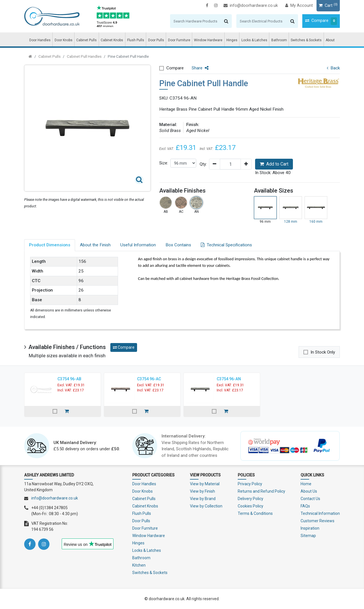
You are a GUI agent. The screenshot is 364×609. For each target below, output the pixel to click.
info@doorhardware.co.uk (251, 6)
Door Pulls (156, 40)
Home (306, 484)
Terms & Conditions (255, 513)
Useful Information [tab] (138, 245)
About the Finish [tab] (95, 245)
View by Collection (206, 506)
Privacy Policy (250, 484)
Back (333, 68)
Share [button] (200, 68)
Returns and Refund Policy (261, 491)
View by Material (205, 484)
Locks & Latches (254, 40)
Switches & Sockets (306, 40)
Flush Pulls (136, 40)
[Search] (196, 21)
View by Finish (202, 491)
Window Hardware (208, 40)
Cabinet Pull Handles (84, 56)
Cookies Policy (251, 506)
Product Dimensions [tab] (50, 245)
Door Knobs (64, 40)
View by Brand (203, 499)
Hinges (232, 40)
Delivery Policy (251, 499)
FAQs (305, 506)
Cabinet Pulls (86, 40)
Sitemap (308, 536)
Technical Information (320, 513)
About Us (309, 491)
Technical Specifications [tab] (226, 245)
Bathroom (279, 40)
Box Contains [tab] (178, 245)
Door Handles (40, 40)
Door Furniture (179, 40)
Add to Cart (274, 164)
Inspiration (310, 528)
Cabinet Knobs (112, 40)
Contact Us (310, 499)
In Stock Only (323, 352)
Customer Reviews (318, 521)
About (330, 40)
